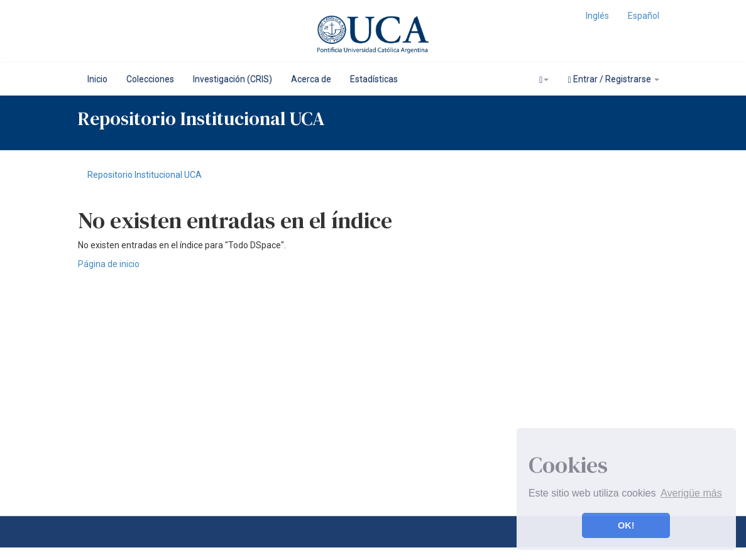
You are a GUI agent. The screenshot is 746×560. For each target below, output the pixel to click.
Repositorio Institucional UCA (145, 175)
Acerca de (311, 79)
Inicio (97, 79)
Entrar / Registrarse (613, 80)
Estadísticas (374, 79)
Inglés (597, 16)
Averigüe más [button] (691, 493)
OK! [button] (626, 525)
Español (644, 16)
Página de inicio (109, 264)
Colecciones (150, 79)
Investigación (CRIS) (233, 79)
